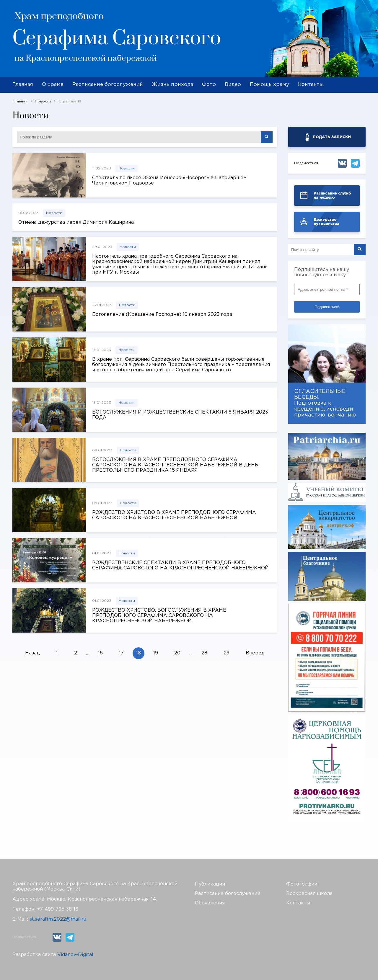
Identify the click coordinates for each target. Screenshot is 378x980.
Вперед (255, 653)
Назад (32, 653)
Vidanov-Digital (75, 955)
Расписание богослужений (108, 85)
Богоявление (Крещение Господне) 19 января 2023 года (162, 315)
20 (177, 653)
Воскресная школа (309, 894)
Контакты (311, 85)
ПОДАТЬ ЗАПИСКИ (332, 137)
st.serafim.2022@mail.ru (58, 919)
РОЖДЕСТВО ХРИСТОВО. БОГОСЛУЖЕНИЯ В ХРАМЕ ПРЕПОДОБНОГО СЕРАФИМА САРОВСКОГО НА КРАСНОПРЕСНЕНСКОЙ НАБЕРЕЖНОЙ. (159, 616)
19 (156, 653)
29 (227, 653)
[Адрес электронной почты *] (327, 289)
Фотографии (302, 884)
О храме (53, 85)
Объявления (210, 903)
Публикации (210, 884)
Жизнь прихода (172, 85)
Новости (127, 168)
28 (204, 653)
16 (100, 653)
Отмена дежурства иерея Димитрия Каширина (76, 222)
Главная (23, 85)
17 (121, 653)
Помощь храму (269, 85)
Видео (233, 85)
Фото (209, 85)
